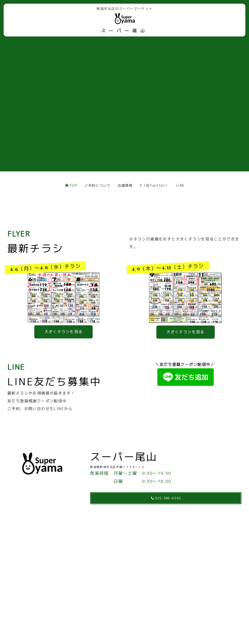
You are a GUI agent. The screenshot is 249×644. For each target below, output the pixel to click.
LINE (180, 185)
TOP (71, 185)
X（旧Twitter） (154, 185)
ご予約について (98, 185)
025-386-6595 (166, 498)
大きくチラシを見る (64, 332)
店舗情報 (125, 185)
